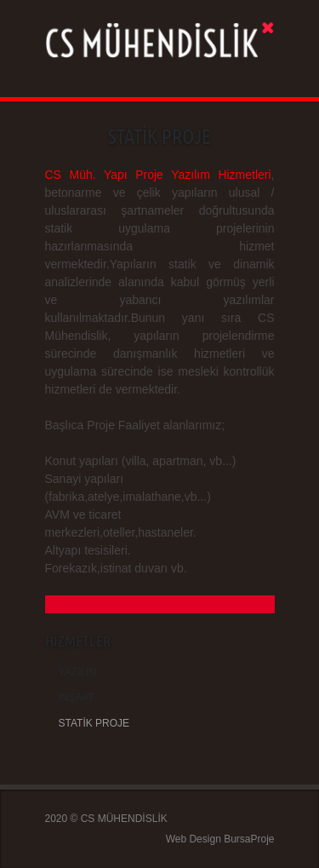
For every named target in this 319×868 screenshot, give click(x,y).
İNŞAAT (77, 698)
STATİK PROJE (94, 723)
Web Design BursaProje (220, 839)
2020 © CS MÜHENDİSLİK (106, 819)
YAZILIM (78, 672)
